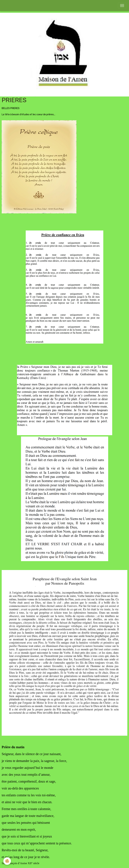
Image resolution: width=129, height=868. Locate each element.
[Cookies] (7, 861)
